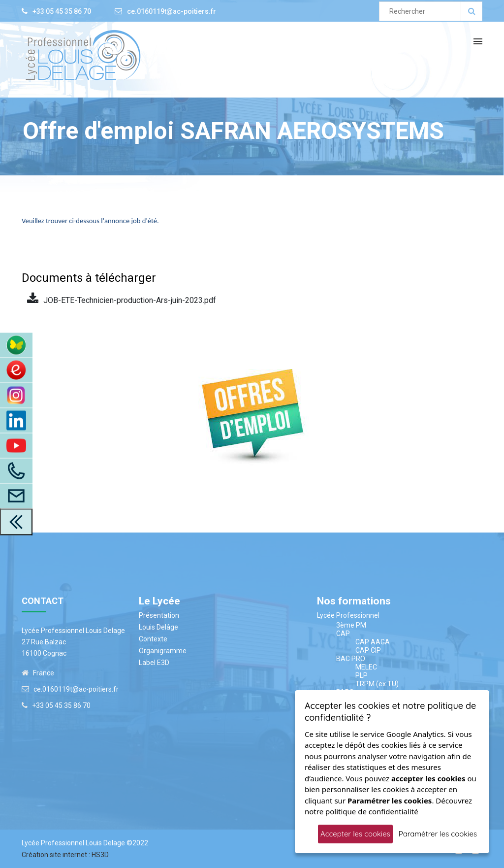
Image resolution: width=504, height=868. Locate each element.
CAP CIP (368, 650)
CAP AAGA (373, 642)
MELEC (366, 667)
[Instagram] (16, 396)
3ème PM (351, 625)
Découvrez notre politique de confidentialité (388, 806)
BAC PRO (351, 659)
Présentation (159, 615)
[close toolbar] (16, 522)
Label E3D (154, 663)
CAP (343, 634)
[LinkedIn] (16, 421)
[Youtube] (16, 446)
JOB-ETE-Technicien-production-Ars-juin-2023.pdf (122, 299)
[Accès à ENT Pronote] (16, 345)
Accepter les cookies (355, 834)
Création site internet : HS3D (65, 855)
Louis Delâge (158, 627)
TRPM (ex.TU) (377, 684)
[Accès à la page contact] (16, 496)
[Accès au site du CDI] (16, 370)
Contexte (153, 639)
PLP (362, 675)
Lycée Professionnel (348, 615)
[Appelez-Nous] (16, 471)
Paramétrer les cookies (438, 834)
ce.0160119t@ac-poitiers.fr (172, 11)
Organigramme (163, 651)
